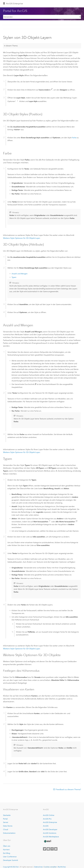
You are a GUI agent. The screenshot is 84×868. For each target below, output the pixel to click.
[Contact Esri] (56, 849)
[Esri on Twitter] (45, 849)
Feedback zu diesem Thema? (68, 789)
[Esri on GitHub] (52, 849)
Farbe (74, 138)
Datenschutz (38, 867)
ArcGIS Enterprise (50, 822)
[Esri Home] (47, 841)
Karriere (6, 850)
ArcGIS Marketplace (51, 837)
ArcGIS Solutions (50, 833)
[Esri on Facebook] (48, 849)
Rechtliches (62, 867)
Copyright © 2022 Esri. (11, 867)
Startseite (7, 815)
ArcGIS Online (49, 815)
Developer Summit (10, 860)
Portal (5, 819)
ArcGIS (46, 826)
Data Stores (8, 826)
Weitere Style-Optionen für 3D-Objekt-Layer (21, 238)
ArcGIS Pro (47, 819)
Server (6, 822)
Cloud (6, 829)
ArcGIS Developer (50, 829)
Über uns (7, 846)
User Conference (10, 857)
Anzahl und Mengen (20, 274)
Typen (14, 277)
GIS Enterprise (14, 4)
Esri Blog (7, 853)
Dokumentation (9, 833)
